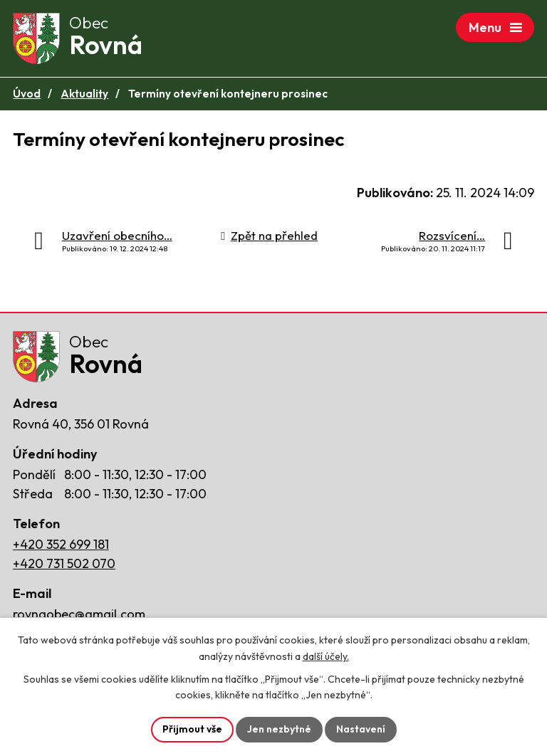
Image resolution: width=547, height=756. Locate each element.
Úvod (27, 94)
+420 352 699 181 (61, 544)
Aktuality (84, 94)
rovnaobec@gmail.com (79, 614)
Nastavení (361, 729)
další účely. (326, 656)
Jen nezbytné (279, 729)
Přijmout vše (192, 729)
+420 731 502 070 (64, 563)
